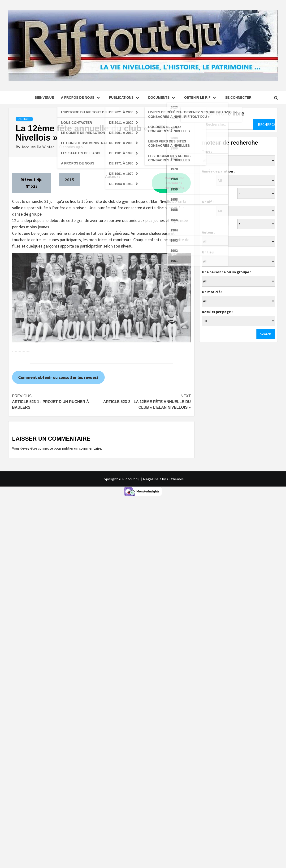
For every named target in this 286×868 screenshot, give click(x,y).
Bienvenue (44, 97)
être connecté (42, 448)
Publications (125, 97)
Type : (207, 151)
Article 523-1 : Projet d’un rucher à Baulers (57, 401)
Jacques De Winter (38, 147)
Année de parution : (218, 171)
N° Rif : (208, 202)
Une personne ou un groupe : (226, 272)
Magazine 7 (152, 479)
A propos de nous (81, 97)
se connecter (238, 97)
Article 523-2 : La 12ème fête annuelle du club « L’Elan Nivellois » (146, 401)
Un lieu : (209, 252)
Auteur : (208, 232)
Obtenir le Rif (201, 97)
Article (24, 119)
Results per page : (217, 312)
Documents (163, 97)
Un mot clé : (212, 292)
